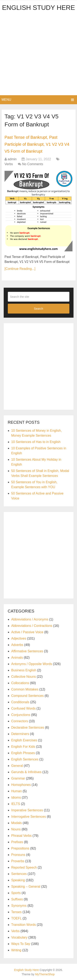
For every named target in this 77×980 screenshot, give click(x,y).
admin (12, 159)
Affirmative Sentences (27, 651)
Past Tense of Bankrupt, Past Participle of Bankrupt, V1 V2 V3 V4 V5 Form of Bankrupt (37, 144)
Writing (16, 950)
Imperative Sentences (27, 810)
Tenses (17, 912)
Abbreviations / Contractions (32, 626)
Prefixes (17, 842)
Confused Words (24, 708)
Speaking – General (26, 887)
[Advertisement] (38, 55)
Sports (16, 893)
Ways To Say (21, 944)
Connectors (20, 721)
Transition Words (24, 925)
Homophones (21, 785)
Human (17, 791)
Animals (17, 658)
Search (38, 309)
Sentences (19, 874)
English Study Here (38, 8)
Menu (6, 100)
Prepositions (20, 848)
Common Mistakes (25, 689)
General (17, 766)
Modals (17, 823)
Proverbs (18, 861)
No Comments (33, 164)
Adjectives (19, 638)
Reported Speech (24, 867)
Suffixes (17, 899)
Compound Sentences (28, 696)
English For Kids (23, 747)
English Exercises (24, 740)
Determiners (20, 734)
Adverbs (17, 645)
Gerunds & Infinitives (26, 772)
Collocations (20, 683)
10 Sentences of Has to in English (36, 442)
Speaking (18, 880)
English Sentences (25, 759)
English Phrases (23, 753)
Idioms (16, 797)
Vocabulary (19, 937)
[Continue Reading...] (20, 269)
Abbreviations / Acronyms (30, 619)
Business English (24, 670)
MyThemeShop (45, 974)
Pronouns (18, 855)
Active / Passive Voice (27, 632)
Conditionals (20, 702)
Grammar (18, 778)
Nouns (16, 829)
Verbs (9, 164)
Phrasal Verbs (22, 836)
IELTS (16, 804)
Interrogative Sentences (29, 817)
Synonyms (19, 906)
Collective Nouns (24, 677)
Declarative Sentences (28, 728)
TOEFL (17, 918)
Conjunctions (21, 715)
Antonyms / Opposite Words (32, 664)
